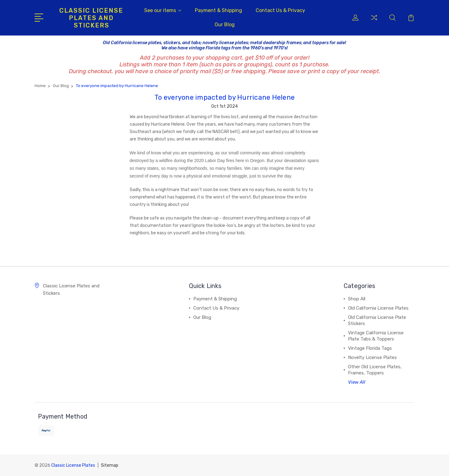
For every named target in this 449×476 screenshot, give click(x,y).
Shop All (357, 299)
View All (357, 382)
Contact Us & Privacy (280, 10)
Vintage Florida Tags (370, 348)
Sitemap (110, 465)
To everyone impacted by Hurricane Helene (224, 97)
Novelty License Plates (372, 357)
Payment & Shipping (218, 10)
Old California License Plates (378, 308)
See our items (163, 10)
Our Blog (225, 25)
